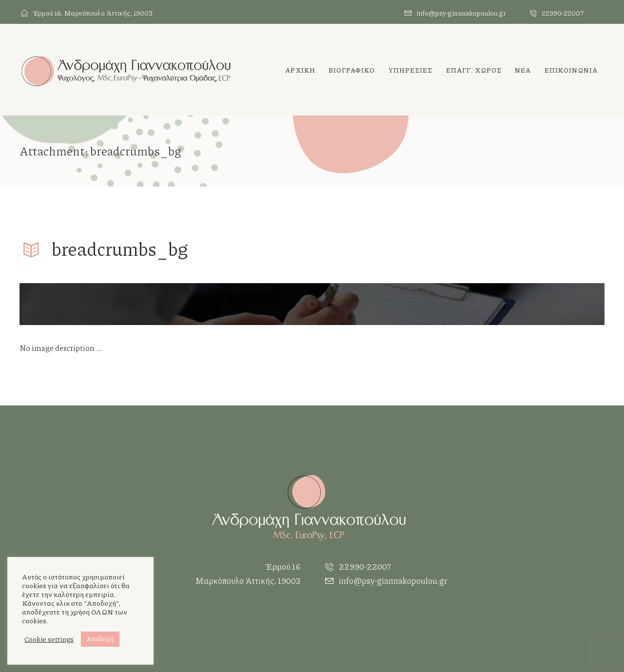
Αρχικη (300, 70)
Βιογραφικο (352, 70)
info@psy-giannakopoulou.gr (461, 13)
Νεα (523, 70)
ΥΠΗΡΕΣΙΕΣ (410, 70)
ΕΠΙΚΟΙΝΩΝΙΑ (571, 70)
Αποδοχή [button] (100, 639)
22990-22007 (563, 13)
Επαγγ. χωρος (474, 70)
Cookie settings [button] (49, 639)
